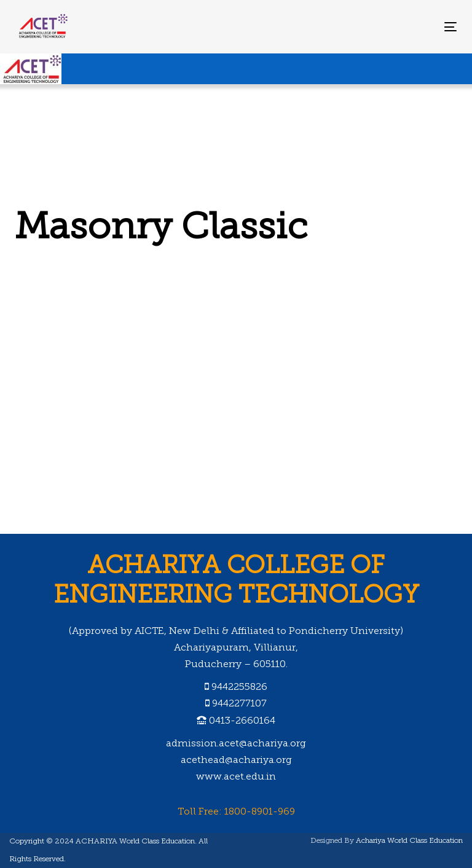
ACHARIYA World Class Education (135, 842)
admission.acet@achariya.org (236, 744)
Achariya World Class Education (409, 841)
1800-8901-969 (260, 812)
